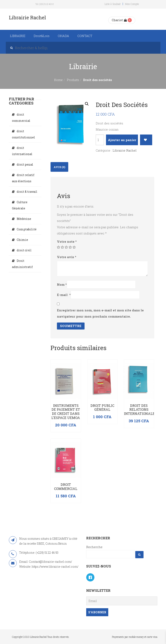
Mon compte (132, 4)
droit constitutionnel (24, 134)
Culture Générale (20, 205)
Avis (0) (59, 167)
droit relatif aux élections (23, 178)
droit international (22, 151)
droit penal (25, 164)
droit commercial (21, 118)
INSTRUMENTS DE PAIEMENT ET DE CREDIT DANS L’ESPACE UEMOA (66, 412)
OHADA (63, 36)
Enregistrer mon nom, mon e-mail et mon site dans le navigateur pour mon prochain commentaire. (100, 313)
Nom (62, 284)
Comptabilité (27, 229)
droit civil (24, 250)
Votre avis (67, 257)
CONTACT (85, 36)
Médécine (24, 219)
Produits (73, 80)
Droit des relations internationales (140, 410)
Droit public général (102, 408)
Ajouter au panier (122, 140)
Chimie (22, 240)
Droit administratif (22, 264)
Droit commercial (66, 487)
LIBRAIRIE (18, 36)
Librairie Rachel (125, 150)
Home (58, 80)
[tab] (59, 167)
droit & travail (27, 192)
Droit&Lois (42, 36)
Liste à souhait (113, 4)
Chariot (119, 20)
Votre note (67, 241)
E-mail (64, 295)
